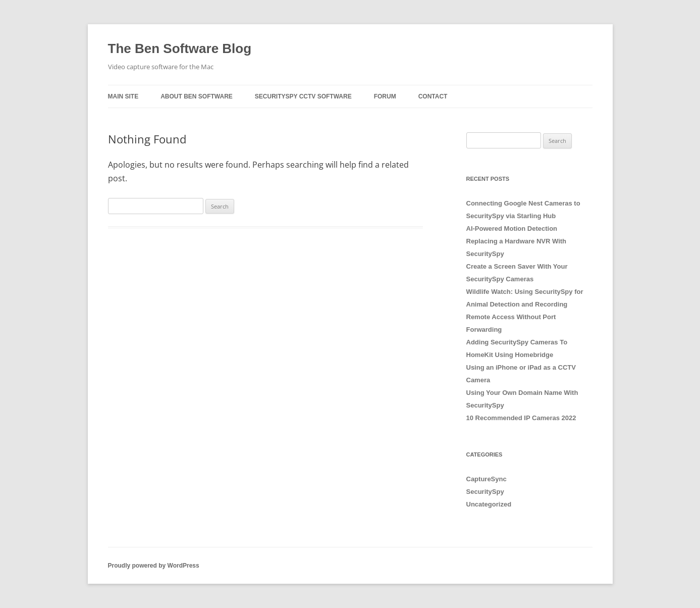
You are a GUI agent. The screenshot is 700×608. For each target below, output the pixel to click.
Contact (433, 96)
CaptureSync (487, 479)
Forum (385, 96)
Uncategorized (489, 504)
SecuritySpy (485, 492)
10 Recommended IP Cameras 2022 (521, 418)
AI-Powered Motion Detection (512, 229)
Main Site (123, 96)
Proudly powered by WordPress (154, 566)
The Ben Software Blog (180, 48)
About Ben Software (197, 96)
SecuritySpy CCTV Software (303, 96)
